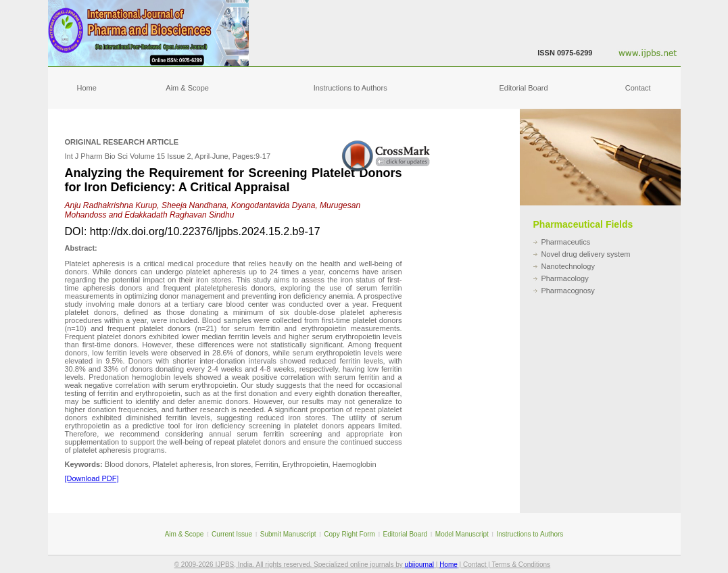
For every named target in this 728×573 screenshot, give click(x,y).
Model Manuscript (462, 534)
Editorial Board (523, 88)
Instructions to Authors (350, 88)
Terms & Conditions (521, 565)
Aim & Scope (187, 88)
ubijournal (419, 565)
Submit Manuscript (288, 534)
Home (87, 88)
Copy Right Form (349, 534)
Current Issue (232, 534)
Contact (638, 88)
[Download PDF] (92, 478)
